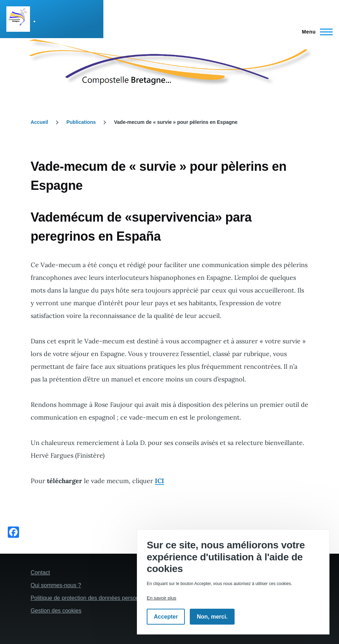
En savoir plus (162, 598)
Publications (81, 122)
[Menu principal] (315, 32)
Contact (40, 573)
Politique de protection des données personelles (91, 598)
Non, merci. (212, 617)
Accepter (166, 617)
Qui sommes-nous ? (56, 585)
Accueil (40, 122)
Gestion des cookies (56, 611)
